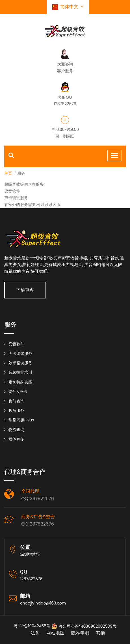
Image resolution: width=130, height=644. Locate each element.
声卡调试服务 (20, 353)
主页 (8, 173)
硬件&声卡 (18, 392)
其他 (101, 633)
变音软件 (16, 344)
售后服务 (16, 410)
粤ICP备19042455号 (32, 626)
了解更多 (25, 290)
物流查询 (16, 430)
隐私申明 (80, 633)
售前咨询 (16, 401)
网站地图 (55, 633)
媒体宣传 (16, 439)
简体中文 (68, 7)
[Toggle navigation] (114, 155)
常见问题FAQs (21, 420)
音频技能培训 (20, 372)
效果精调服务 (20, 363)
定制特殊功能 (20, 382)
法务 (35, 633)
